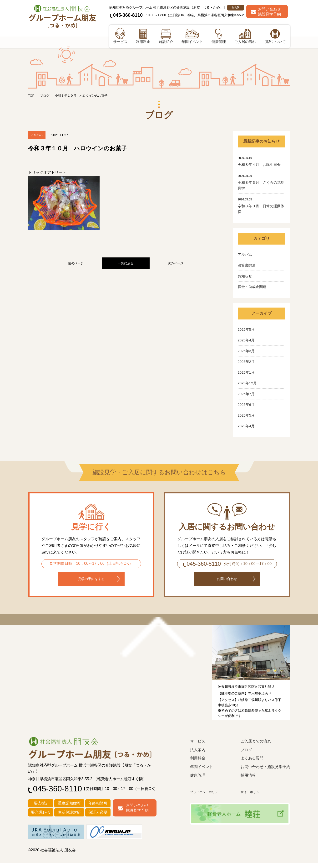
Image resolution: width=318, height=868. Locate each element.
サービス (198, 747)
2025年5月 (246, 415)
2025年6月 (246, 405)
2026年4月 (246, 340)
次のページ (175, 263)
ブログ (45, 95)
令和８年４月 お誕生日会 (259, 165)
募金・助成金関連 (252, 287)
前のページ (76, 263)
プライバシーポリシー (208, 797)
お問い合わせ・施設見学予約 (265, 772)
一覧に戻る (126, 263)
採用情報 (248, 781)
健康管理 (198, 781)
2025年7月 (246, 394)
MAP (235, 8)
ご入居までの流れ (256, 747)
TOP (32, 95)
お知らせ (245, 276)
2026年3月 (246, 351)
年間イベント (202, 772)
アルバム (245, 254)
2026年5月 (246, 329)
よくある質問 (252, 764)
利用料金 (198, 764)
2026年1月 (246, 372)
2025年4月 (246, 426)
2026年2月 (246, 362)
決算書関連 (247, 265)
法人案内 (198, 755)
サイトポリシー (253, 797)
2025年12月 (247, 383)
